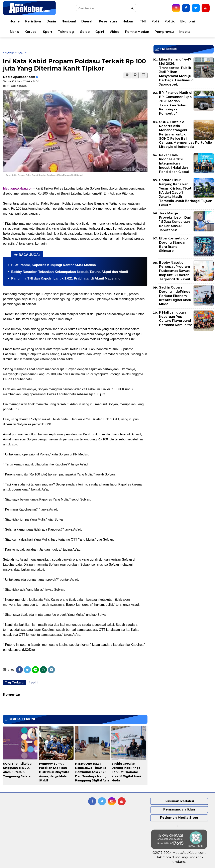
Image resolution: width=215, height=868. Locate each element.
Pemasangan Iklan (179, 809)
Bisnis (14, 32)
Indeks (185, 32)
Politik (170, 21)
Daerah (87, 21)
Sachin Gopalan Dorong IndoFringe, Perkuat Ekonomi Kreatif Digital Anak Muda (126, 772)
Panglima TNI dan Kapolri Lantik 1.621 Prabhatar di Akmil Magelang (66, 278)
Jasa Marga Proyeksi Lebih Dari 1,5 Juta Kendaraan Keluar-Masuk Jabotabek (175, 222)
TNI (143, 21)
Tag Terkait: (14, 682)
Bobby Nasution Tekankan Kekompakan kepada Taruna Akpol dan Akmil (70, 272)
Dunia (51, 21)
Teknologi (66, 32)
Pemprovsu (164, 32)
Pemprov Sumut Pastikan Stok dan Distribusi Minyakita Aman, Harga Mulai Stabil (54, 772)
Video (115, 32)
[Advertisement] (184, 364)
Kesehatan (108, 21)
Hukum (128, 21)
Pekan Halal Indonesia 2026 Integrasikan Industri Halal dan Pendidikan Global (174, 164)
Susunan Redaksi (179, 801)
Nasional (69, 21)
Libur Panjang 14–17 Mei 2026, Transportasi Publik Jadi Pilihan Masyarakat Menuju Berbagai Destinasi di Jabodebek (177, 72)
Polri (155, 21)
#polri (33, 682)
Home (15, 21)
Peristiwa (33, 21)
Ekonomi (188, 21)
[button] (143, 75)
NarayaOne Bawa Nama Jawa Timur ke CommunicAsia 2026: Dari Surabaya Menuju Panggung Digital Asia (92, 772)
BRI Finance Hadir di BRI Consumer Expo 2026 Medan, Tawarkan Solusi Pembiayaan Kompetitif (176, 103)
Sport (48, 32)
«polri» (21, 52)
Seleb (85, 32)
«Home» (9, 52)
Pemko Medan (137, 32)
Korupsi (31, 32)
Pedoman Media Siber (179, 818)
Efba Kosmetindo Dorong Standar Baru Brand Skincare (173, 245)
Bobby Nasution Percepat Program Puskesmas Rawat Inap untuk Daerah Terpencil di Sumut (175, 271)
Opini (100, 32)
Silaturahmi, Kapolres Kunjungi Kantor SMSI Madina (53, 265)
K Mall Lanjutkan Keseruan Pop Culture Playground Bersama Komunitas (176, 319)
